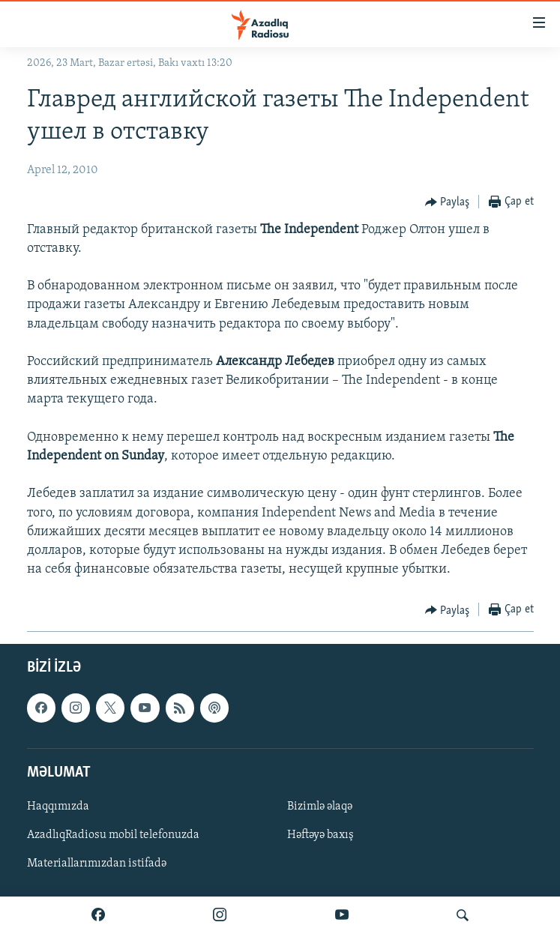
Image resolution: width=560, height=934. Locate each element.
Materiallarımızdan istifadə (97, 864)
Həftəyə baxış (320, 835)
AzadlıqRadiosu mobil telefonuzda (113, 835)
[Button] (448, 202)
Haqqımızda (58, 807)
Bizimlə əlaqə (320, 807)
